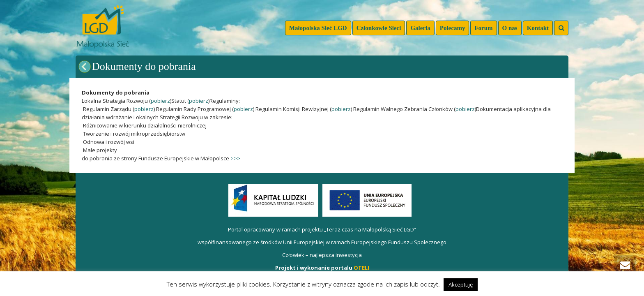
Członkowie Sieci (379, 28)
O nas (510, 28)
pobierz (160, 101)
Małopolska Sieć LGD (318, 28)
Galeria (420, 28)
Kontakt (538, 28)
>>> (235, 158)
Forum (483, 28)
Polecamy (453, 28)
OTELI (361, 268)
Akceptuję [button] (461, 284)
